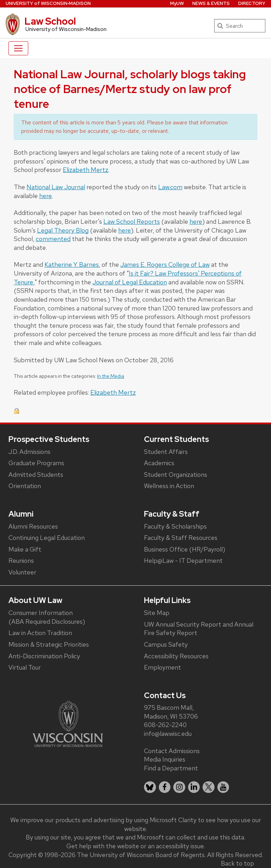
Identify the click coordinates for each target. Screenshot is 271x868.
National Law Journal (56, 187)
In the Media (111, 376)
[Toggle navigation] (18, 48)
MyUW (177, 3)
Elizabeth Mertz (86, 170)
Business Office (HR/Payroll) (185, 549)
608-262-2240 (165, 725)
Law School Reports (132, 221)
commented (53, 239)
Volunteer (22, 572)
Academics (159, 463)
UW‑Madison (48, 3)
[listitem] (150, 787)
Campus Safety (166, 644)
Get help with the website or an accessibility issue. (136, 846)
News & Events (211, 3)
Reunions (21, 561)
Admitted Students (36, 475)
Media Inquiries (165, 759)
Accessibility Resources (176, 656)
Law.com (170, 187)
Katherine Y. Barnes (72, 264)
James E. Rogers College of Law (165, 264)
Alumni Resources (33, 526)
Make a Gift (25, 549)
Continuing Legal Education (47, 538)
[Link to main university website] (68, 723)
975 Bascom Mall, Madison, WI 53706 (171, 712)
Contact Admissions (172, 751)
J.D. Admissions (29, 452)
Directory (252, 3)
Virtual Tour (25, 667)
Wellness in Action (169, 486)
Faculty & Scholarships (175, 526)
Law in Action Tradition (40, 633)
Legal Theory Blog (63, 230)
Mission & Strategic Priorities (49, 644)
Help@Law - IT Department (183, 561)
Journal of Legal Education (130, 282)
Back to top (237, 863)
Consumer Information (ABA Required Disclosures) (47, 617)
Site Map (157, 613)
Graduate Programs (36, 463)
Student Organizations (176, 475)
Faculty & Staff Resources (181, 538)
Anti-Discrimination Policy (44, 656)
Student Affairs (166, 452)
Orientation (25, 486)
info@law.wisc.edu (168, 734)
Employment (162, 667)
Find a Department (171, 768)
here (46, 196)
